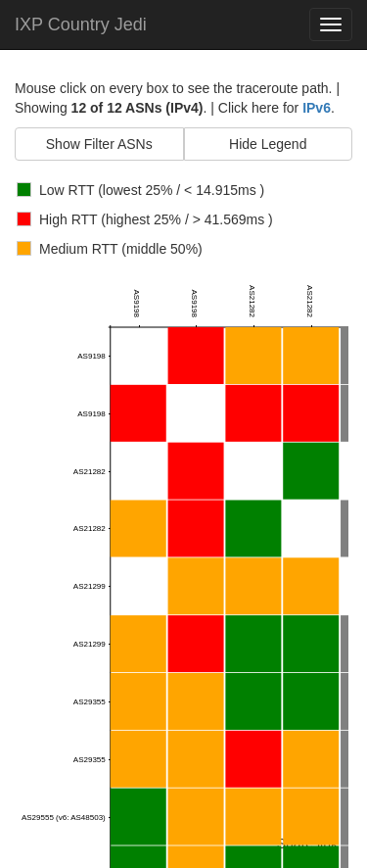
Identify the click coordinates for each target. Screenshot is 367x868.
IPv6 (317, 108)
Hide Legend (268, 144)
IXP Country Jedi (81, 24)
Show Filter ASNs (99, 144)
